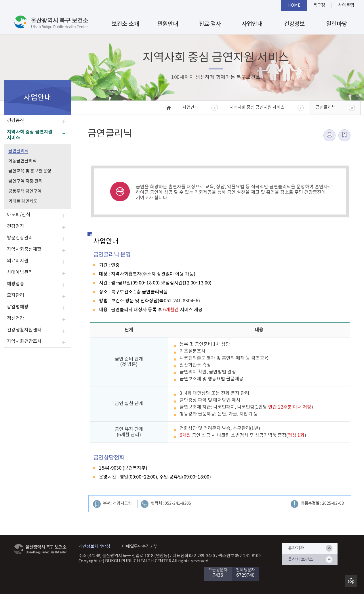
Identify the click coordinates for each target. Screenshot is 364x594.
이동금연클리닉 (22, 161)
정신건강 (16, 318)
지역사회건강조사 (24, 341)
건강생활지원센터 (24, 330)
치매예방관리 (20, 272)
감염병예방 (18, 307)
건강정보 (294, 24)
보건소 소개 (125, 24)
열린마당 (337, 24)
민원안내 (168, 24)
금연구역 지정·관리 (25, 181)
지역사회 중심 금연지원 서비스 (30, 135)
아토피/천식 (19, 215)
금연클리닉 (18, 151)
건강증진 (16, 121)
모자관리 (16, 295)
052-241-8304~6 (181, 301)
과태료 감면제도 (23, 201)
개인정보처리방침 (94, 547)
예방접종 (16, 284)
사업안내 (252, 24)
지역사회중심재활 (24, 249)
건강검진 (16, 226)
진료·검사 (210, 24)
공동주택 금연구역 (25, 191)
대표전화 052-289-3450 (194, 556)
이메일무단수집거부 (140, 547)
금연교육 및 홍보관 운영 (30, 171)
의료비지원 (18, 261)
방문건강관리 (20, 238)
